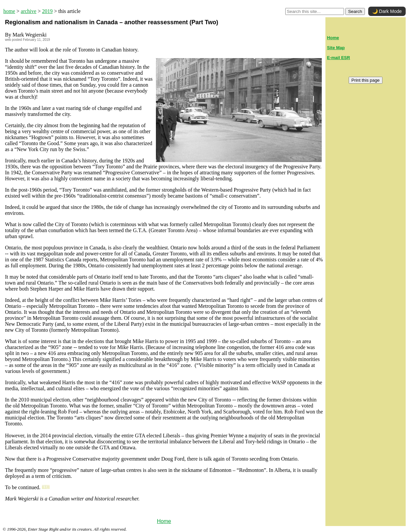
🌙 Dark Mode (387, 11)
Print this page (365, 80)
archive (29, 11)
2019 (47, 11)
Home (164, 521)
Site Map (336, 48)
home (9, 11)
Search (355, 11)
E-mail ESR (339, 58)
